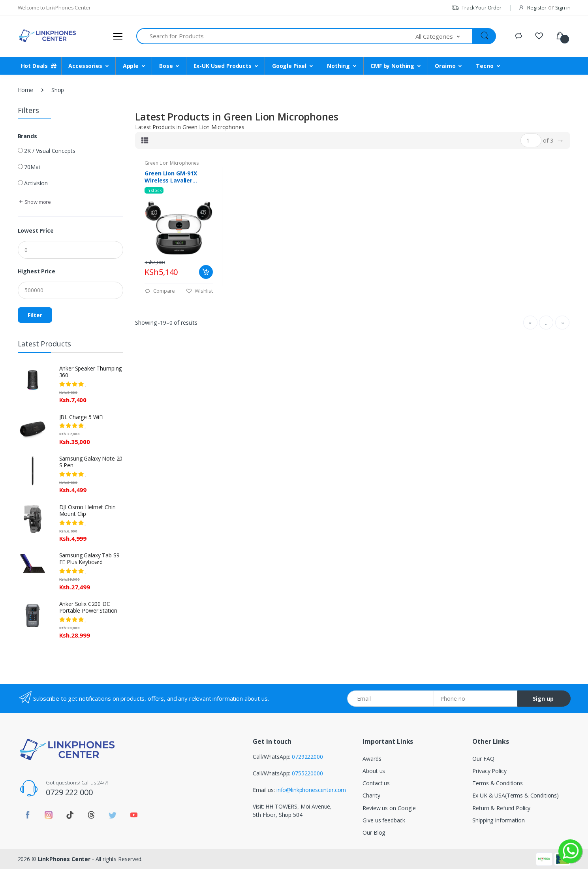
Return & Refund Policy (501, 808)
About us (374, 771)
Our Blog (374, 832)
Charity (371, 795)
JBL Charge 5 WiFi (82, 417)
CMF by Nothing (392, 66)
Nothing (338, 66)
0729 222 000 (69, 792)
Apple (131, 66)
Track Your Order (476, 8)
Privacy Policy (489, 771)
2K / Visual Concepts (50, 151)
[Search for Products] (276, 36)
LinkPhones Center (64, 859)
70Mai (32, 167)
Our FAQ (483, 759)
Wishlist (199, 291)
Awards (372, 759)
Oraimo (445, 66)
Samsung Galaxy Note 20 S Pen (91, 462)
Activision (36, 183)
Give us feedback (384, 820)
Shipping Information (498, 820)
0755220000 (307, 773)
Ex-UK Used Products (223, 66)
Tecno (485, 66)
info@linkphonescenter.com (311, 790)
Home (25, 90)
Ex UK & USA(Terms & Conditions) (516, 795)
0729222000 (307, 757)
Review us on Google (389, 808)
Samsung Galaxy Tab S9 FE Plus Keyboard (89, 559)
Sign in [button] (563, 8)
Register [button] (537, 8)
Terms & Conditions (497, 783)
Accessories (85, 66)
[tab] (145, 140)
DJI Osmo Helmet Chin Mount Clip (87, 510)
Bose (166, 66)
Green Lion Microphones (172, 163)
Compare (160, 291)
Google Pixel (289, 66)
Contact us (376, 783)
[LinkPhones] (47, 36)
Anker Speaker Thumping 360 (91, 372)
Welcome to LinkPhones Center (54, 8)
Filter (35, 315)
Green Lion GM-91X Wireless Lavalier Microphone (171, 177)
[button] (444, 36)
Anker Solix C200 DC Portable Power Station (88, 607)
